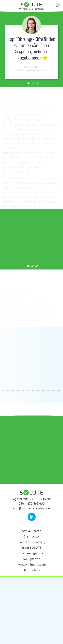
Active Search (31, 566)
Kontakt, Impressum (31, 600)
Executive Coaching (32, 578)
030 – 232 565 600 (32, 539)
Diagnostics (31, 572)
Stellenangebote (31, 589)
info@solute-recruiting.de (31, 544)
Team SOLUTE (31, 583)
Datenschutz (32, 606)
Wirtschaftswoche (22, 196)
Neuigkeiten (31, 594)
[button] (28, 83)
